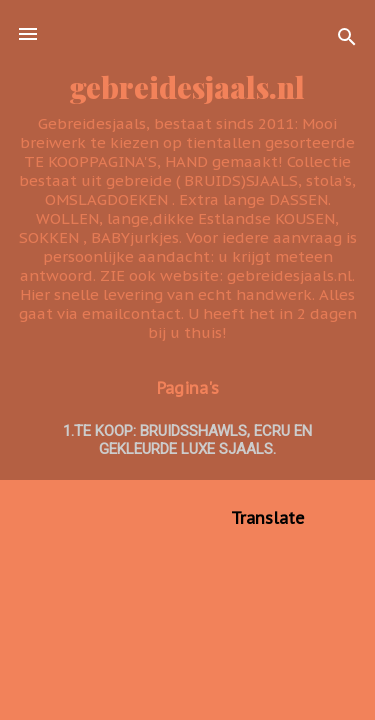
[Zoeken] (347, 40)
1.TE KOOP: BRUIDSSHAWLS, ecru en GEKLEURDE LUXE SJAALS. (187, 440)
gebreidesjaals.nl (187, 86)
